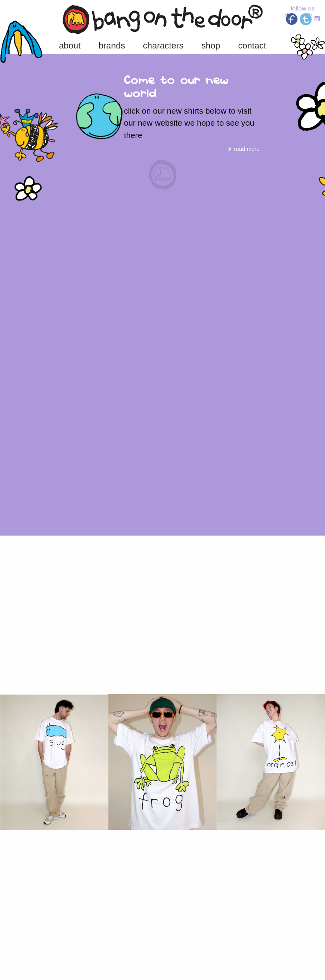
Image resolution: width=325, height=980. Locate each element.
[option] (163, 116)
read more (243, 149)
